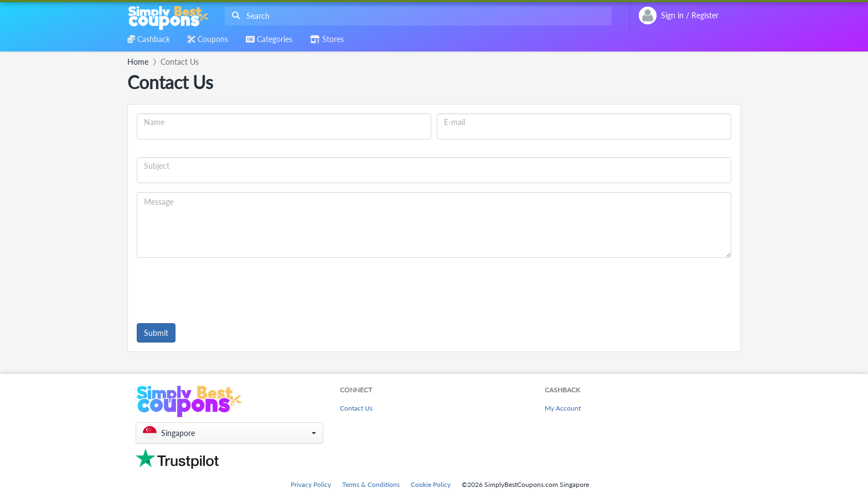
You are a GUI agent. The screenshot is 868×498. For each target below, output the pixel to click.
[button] (229, 433)
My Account (563, 408)
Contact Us (356, 408)
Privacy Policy (311, 484)
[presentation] (221, 288)
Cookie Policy (431, 484)
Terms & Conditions (371, 484)
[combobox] (416, 16)
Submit (156, 333)
